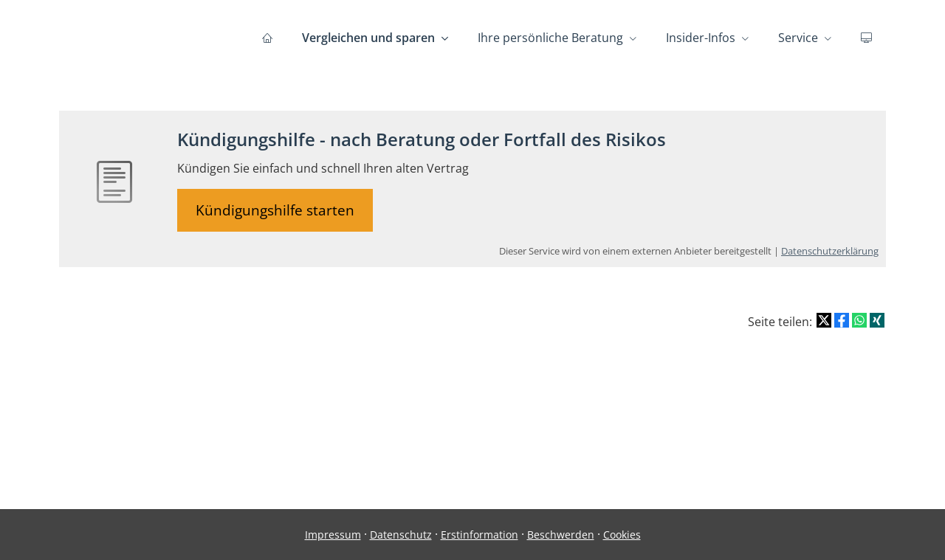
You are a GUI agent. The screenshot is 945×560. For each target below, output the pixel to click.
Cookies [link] (622, 535)
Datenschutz (401, 535)
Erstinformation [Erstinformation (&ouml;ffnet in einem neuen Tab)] (480, 535)
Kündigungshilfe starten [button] (275, 210)
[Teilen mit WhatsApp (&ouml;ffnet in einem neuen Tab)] (859, 320)
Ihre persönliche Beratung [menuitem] (550, 38)
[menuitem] (267, 38)
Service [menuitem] (798, 38)
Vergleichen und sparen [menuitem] (368, 38)
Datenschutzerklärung (830, 251)
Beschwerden (561, 535)
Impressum (333, 535)
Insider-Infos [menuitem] (701, 38)
